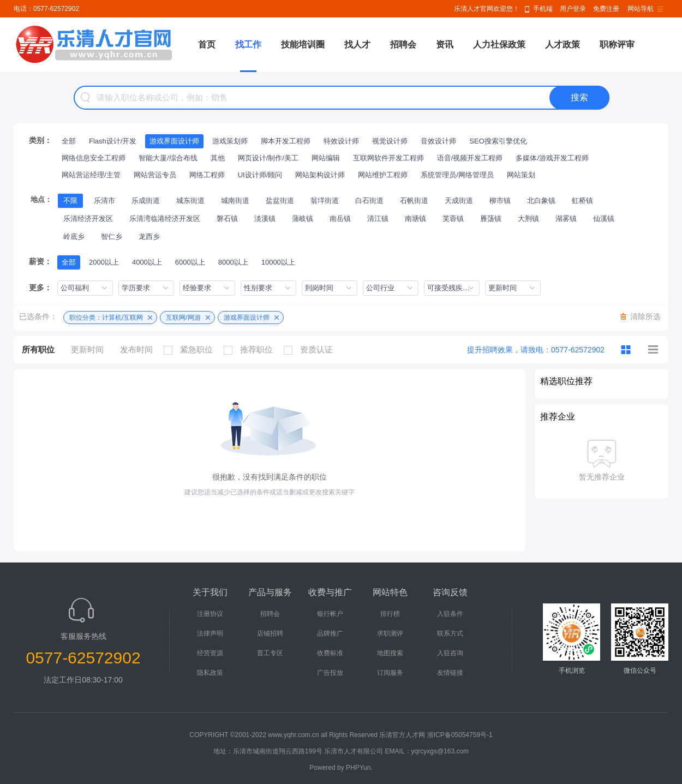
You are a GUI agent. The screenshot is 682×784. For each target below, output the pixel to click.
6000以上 (190, 262)
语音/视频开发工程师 (470, 158)
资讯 (445, 44)
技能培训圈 (303, 44)
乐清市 (104, 201)
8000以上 (233, 262)
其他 (218, 158)
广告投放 (330, 673)
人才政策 (563, 44)
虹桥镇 (582, 201)
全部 (69, 141)
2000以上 (104, 262)
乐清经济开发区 (88, 219)
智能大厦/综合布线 (168, 158)
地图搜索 (390, 653)
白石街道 (369, 201)
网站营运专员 (155, 175)
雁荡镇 (491, 219)
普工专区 (270, 653)
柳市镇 (500, 201)
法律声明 (210, 633)
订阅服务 (390, 673)
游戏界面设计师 (174, 141)
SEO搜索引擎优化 (498, 141)
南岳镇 (340, 219)
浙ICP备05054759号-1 (460, 735)
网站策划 (521, 175)
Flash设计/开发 (113, 141)
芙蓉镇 (453, 219)
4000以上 (147, 262)
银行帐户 (330, 614)
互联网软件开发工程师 (388, 158)
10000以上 (278, 262)
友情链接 (450, 673)
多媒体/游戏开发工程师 (552, 158)
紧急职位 (191, 350)
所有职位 (38, 349)
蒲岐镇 (303, 219)
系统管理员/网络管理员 (457, 175)
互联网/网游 (183, 318)
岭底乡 (74, 237)
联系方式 (450, 633)
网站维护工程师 (383, 175)
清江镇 (378, 219)
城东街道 (190, 201)
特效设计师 (341, 141)
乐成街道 (146, 201)
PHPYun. (359, 768)
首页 (207, 44)
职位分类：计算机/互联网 (106, 318)
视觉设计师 (390, 141)
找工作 (248, 44)
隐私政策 (210, 673)
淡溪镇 (265, 219)
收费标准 (330, 653)
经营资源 (210, 653)
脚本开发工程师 (286, 141)
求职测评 (390, 633)
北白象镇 (541, 201)
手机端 (543, 9)
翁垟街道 (325, 201)
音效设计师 (438, 141)
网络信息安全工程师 (94, 158)
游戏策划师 (230, 141)
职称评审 (617, 44)
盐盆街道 (280, 201)
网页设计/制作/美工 (268, 158)
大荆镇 (528, 219)
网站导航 (641, 9)
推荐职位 (251, 350)
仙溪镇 (604, 219)
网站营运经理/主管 (91, 175)
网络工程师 (207, 175)
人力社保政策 (499, 44)
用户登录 (573, 9)
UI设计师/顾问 (260, 175)
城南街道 (235, 201)
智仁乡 (112, 237)
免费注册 (606, 9)
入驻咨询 (450, 653)
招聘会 (403, 44)
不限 (70, 201)
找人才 (357, 44)
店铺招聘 (270, 633)
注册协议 (210, 614)
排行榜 (390, 614)
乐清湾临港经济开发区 (165, 219)
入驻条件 (450, 614)
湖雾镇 (566, 219)
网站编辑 (326, 158)
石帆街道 (414, 201)
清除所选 (645, 316)
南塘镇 (415, 219)
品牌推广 (330, 633)
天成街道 (459, 201)
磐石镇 (227, 219)
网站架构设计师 (320, 175)
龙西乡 (149, 237)
